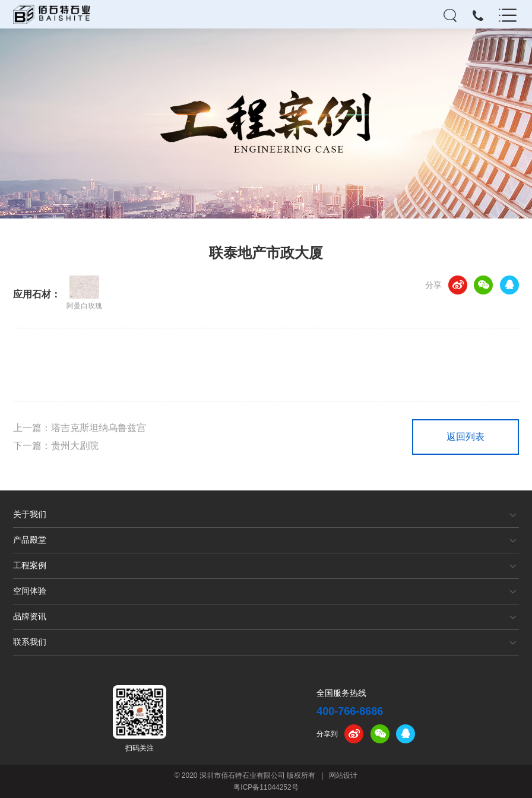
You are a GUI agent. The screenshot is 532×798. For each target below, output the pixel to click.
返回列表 (465, 437)
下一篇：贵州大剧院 (56, 446)
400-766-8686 (350, 711)
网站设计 (343, 775)
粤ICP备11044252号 (266, 787)
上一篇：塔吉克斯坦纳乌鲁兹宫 (80, 428)
